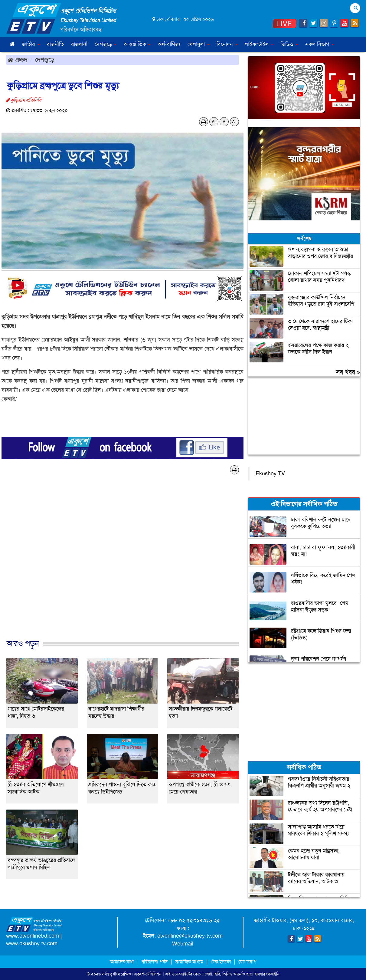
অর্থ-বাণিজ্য (169, 44)
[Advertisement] (123, 563)
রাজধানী (79, 44)
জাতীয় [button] (31, 44)
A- (214, 122)
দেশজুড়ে (45, 60)
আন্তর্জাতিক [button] (137, 44)
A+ (235, 122)
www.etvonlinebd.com (33, 936)
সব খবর (348, 372)
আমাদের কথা (122, 962)
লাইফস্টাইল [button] (259, 44)
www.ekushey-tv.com (32, 943)
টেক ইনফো (222, 962)
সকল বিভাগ (319, 44)
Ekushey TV (270, 474)
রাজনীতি (55, 44)
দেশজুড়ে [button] (106, 44)
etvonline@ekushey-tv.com (190, 936)
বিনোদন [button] (227, 44)
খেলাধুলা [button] (198, 44)
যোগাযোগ (247, 962)
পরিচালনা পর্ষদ (154, 962)
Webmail (183, 944)
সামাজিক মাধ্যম (189, 962)
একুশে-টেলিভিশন (148, 974)
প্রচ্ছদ (17, 60)
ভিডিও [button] (289, 44)
